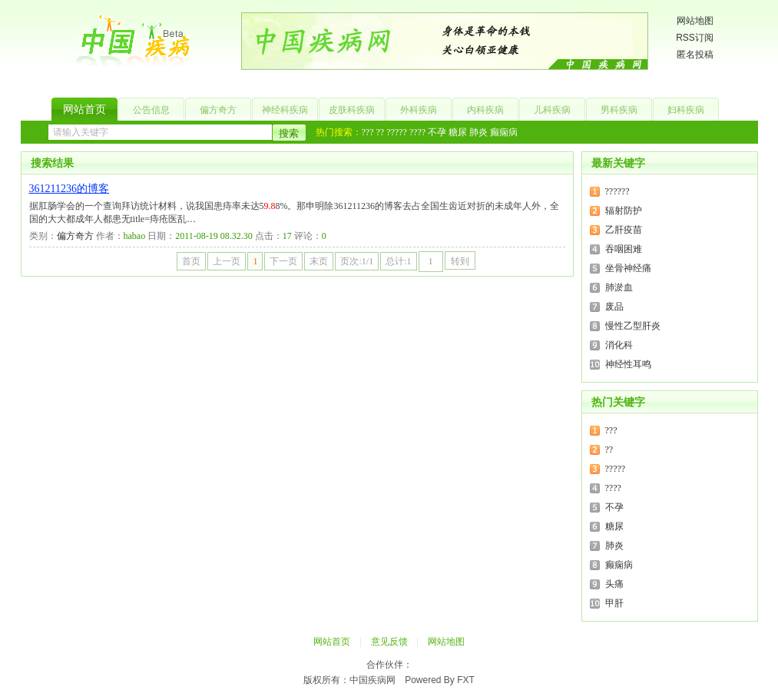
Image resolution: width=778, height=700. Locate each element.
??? (368, 132)
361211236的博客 (69, 189)
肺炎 (478, 132)
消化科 (619, 345)
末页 (319, 261)
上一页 (227, 261)
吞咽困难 (624, 249)
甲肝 (614, 603)
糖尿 (458, 132)
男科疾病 (619, 110)
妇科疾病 (686, 110)
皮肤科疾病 (352, 110)
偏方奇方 (218, 110)
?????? (617, 191)
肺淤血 (619, 287)
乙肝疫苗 (624, 230)
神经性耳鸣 (628, 364)
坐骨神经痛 (628, 268)
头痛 (614, 584)
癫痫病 (504, 132)
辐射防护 (624, 211)
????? (397, 132)
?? (380, 132)
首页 (191, 261)
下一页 (283, 261)
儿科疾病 (552, 110)
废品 (614, 307)
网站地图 (695, 21)
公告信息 (151, 110)
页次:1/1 (357, 261)
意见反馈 (389, 642)
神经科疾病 (285, 110)
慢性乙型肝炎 (633, 326)
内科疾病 (485, 110)
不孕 (437, 132)
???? (417, 132)
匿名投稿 (695, 55)
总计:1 (398, 261)
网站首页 (84, 109)
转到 (460, 261)
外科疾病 (419, 110)
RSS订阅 (695, 38)
